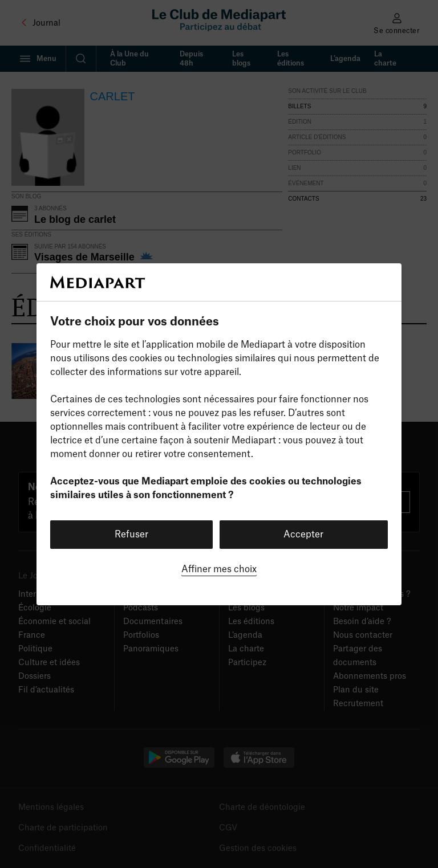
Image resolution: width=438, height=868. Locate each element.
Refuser (131, 535)
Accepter (303, 535)
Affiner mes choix (219, 569)
